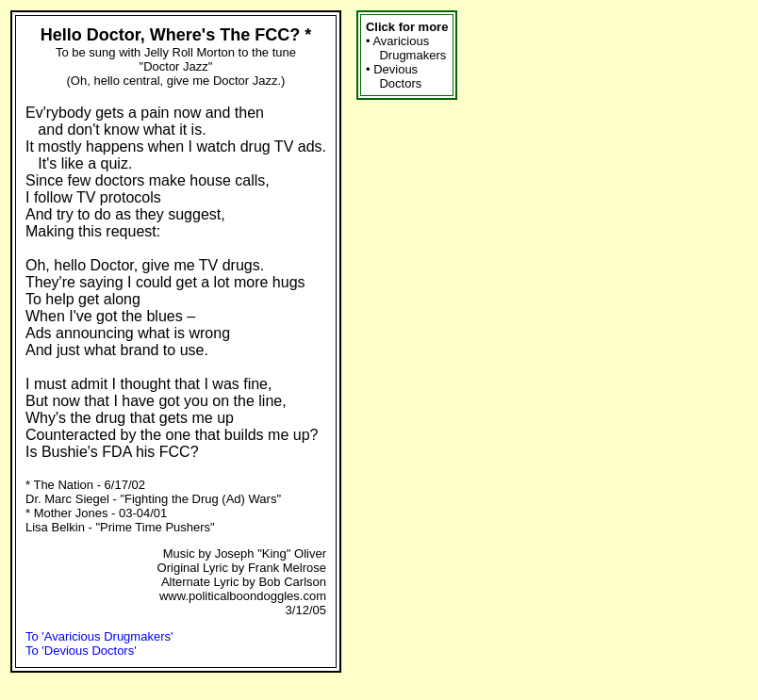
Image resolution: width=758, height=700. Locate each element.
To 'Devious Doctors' (81, 651)
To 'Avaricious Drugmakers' (99, 636)
